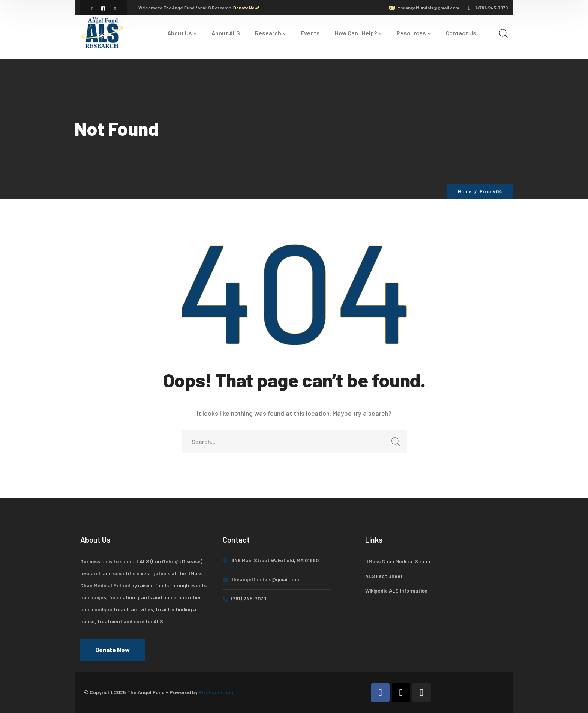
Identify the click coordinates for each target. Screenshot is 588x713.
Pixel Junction (216, 692)
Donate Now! (246, 8)
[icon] (93, 8)
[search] (503, 33)
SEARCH (393, 444)
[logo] (103, 32)
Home (465, 191)
